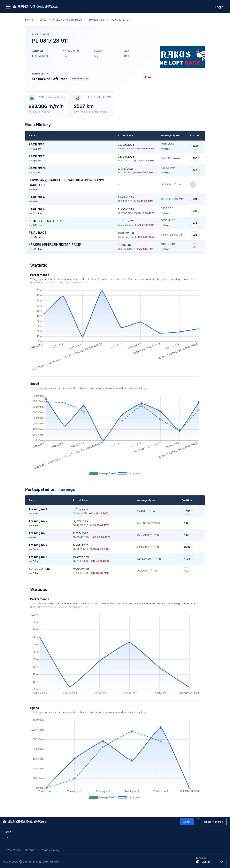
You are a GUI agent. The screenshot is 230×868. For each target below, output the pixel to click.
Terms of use (12, 850)
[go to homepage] (36, 6)
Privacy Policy (50, 850)
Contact (30, 850)
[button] (8, 7)
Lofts (7, 838)
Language (201, 858)
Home (7, 832)
